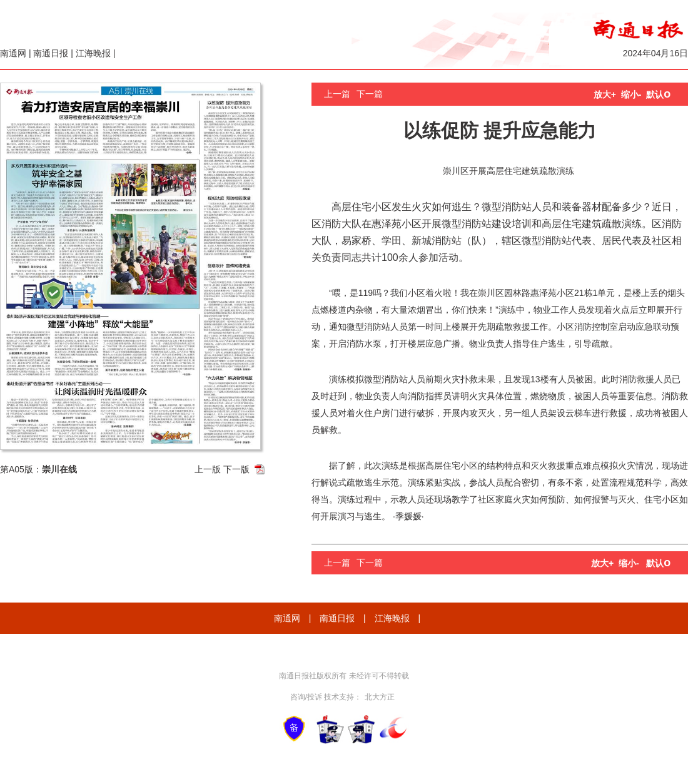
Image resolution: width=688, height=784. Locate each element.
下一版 (236, 469)
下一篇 (370, 94)
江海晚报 (93, 53)
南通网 (13, 53)
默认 (658, 94)
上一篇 (337, 94)
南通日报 (51, 53)
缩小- (631, 94)
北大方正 (380, 697)
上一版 (208, 469)
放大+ (605, 94)
